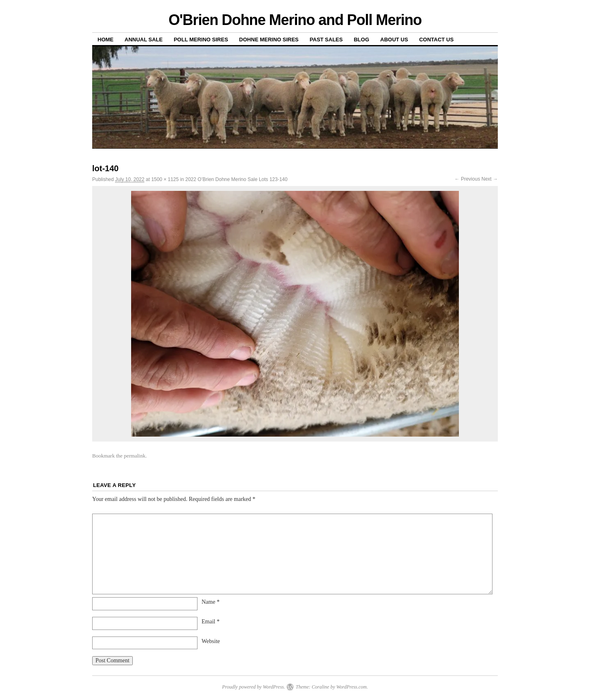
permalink (135, 456)
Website (211, 641)
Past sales (326, 40)
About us (394, 40)
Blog (361, 40)
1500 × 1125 (165, 179)
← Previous (467, 179)
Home (106, 40)
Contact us (436, 40)
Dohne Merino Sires (269, 40)
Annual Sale (144, 40)
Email (211, 622)
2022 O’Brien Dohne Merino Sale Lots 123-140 (236, 179)
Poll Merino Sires (201, 40)
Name (211, 602)
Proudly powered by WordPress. (254, 687)
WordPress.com (352, 687)
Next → (490, 179)
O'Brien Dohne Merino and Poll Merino (295, 20)
